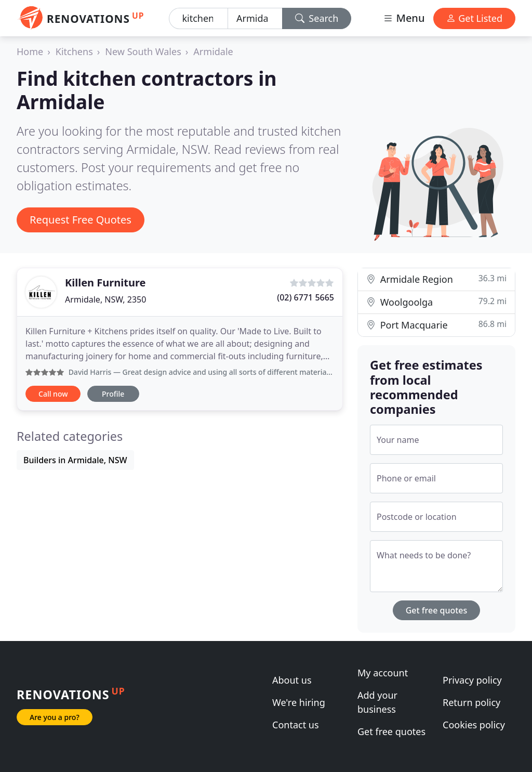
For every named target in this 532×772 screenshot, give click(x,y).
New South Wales (143, 51)
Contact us (296, 725)
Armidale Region (436, 279)
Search (317, 18)
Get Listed (474, 18)
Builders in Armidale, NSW (75, 460)
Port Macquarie (436, 325)
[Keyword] (198, 18)
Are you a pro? (55, 717)
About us (292, 680)
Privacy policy (472, 680)
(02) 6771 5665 (305, 297)
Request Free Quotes (81, 220)
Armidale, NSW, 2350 (105, 299)
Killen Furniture (105, 283)
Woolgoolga (436, 302)
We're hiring (299, 702)
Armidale (213, 51)
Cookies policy (474, 725)
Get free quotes (437, 610)
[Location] (255, 18)
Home (30, 51)
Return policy (471, 702)
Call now (53, 394)
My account (383, 673)
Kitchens (74, 51)
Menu (404, 18)
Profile (113, 394)
